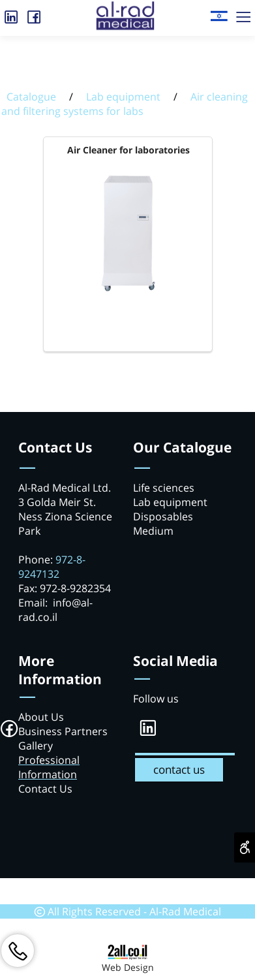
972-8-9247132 (52, 567)
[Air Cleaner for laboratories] (128, 292)
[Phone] (18, 951)
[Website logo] (218, 11)
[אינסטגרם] (11, 14)
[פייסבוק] (34, 14)
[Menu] (244, 14)
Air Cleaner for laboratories (128, 150)
